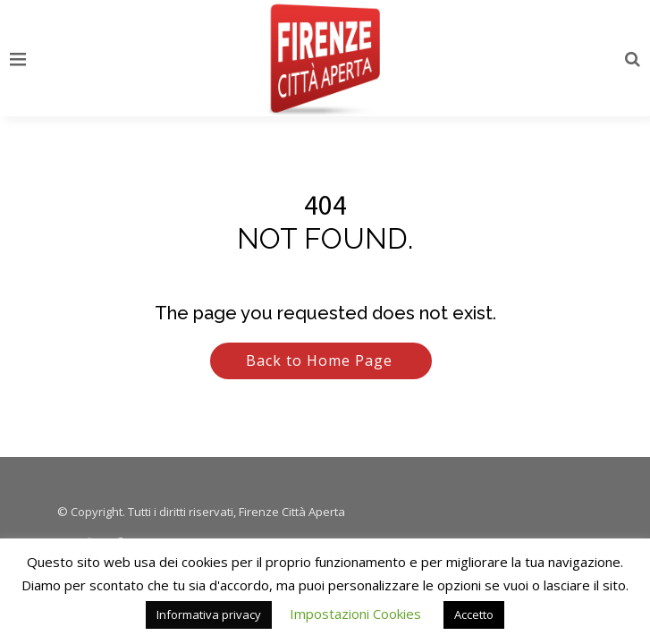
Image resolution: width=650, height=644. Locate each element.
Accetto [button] (474, 614)
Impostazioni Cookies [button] (355, 614)
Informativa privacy (209, 614)
